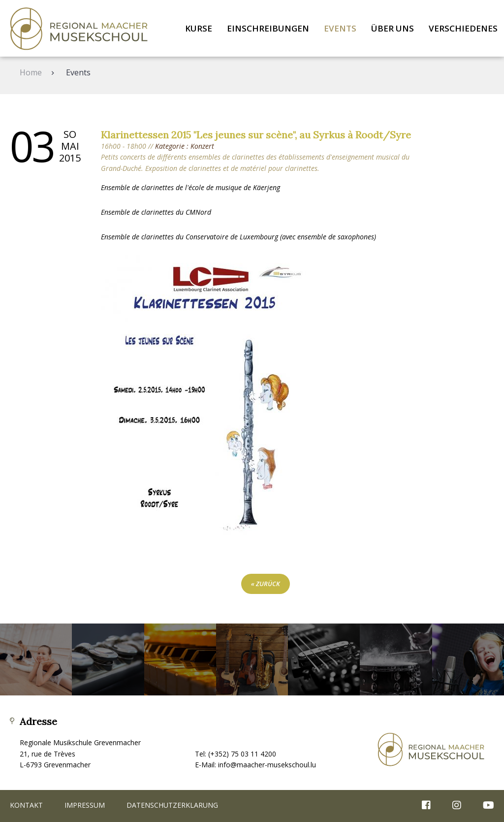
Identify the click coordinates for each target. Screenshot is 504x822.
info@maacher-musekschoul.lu (267, 765)
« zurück (266, 584)
